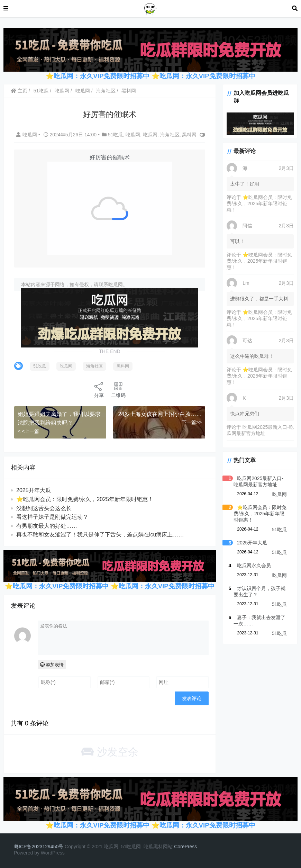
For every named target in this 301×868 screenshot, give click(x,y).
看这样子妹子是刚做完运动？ (52, 517)
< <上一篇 (28, 431)
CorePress (185, 847)
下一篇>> (192, 422)
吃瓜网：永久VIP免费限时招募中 (207, 76)
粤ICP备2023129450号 (39, 847)
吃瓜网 (62, 91)
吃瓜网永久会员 (254, 566)
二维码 (118, 390)
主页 (19, 91)
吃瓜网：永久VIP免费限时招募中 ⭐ (106, 76)
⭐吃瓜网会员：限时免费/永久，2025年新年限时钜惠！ (85, 499)
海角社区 (106, 91)
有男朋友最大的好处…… (47, 526)
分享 (99, 390)
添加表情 (52, 665)
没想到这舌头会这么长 (44, 508)
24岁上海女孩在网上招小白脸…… (160, 414)
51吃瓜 (41, 91)
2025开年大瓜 (34, 490)
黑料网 (129, 91)
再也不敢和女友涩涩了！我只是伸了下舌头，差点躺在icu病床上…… (100, 535)
